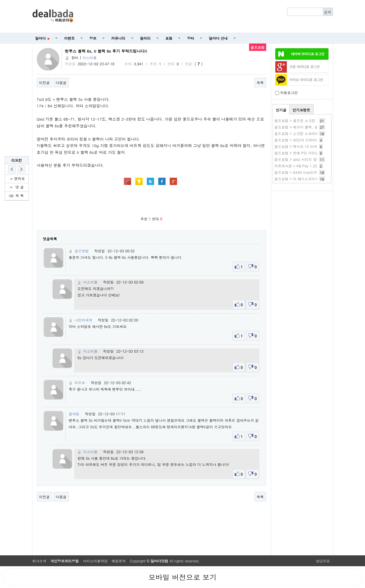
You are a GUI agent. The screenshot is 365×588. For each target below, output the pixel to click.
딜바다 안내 (218, 38)
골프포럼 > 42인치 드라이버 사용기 (303, 140)
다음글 (61, 83)
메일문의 (119, 561)
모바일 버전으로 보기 (182, 577)
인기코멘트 (301, 110)
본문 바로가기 (0, 0)
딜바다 (42, 38)
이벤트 (69, 38)
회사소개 (39, 561)
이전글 (44, 83)
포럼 (169, 38)
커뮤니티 (118, 38)
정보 (93, 38)
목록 (260, 83)
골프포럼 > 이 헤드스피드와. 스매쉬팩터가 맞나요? (315, 179)
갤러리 (145, 38)
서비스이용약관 (95, 561)
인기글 (281, 110)
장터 (191, 38)
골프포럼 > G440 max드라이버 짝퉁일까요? (310, 172)
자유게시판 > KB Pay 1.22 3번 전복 (303, 166)
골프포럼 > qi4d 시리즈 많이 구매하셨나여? (310, 159)
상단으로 (323, 561)
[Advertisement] (206, 16)
